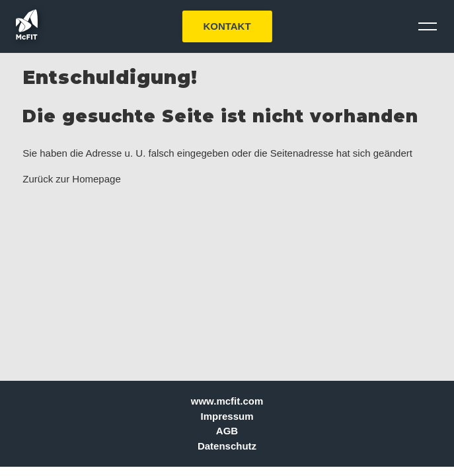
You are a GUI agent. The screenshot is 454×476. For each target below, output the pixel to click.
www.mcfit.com (227, 401)
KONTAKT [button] (227, 26)
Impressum (227, 416)
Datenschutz (227, 446)
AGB (227, 431)
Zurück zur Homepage (71, 179)
